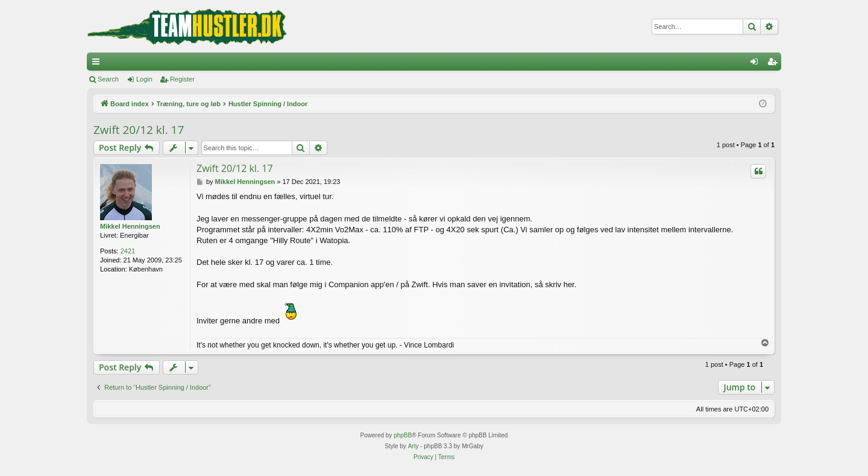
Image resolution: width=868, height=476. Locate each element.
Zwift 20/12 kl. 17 (139, 130)
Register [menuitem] (775, 64)
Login (144, 79)
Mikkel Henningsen (130, 226)
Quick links (98, 64)
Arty (414, 446)
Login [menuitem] (757, 64)
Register (182, 79)
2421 (128, 251)
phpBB (403, 435)
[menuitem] (423, 457)
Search (108, 79)
